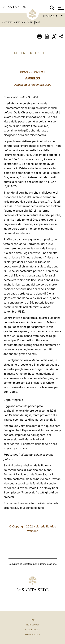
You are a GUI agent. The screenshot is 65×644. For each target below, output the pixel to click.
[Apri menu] (60, 8)
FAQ (33, 620)
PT (49, 53)
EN (23, 53)
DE (16, 53)
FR (37, 53)
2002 (38, 22)
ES (30, 53)
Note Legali (32, 625)
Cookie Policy (32, 630)
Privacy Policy (32, 634)
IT (43, 53)
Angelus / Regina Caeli (18, 22)
